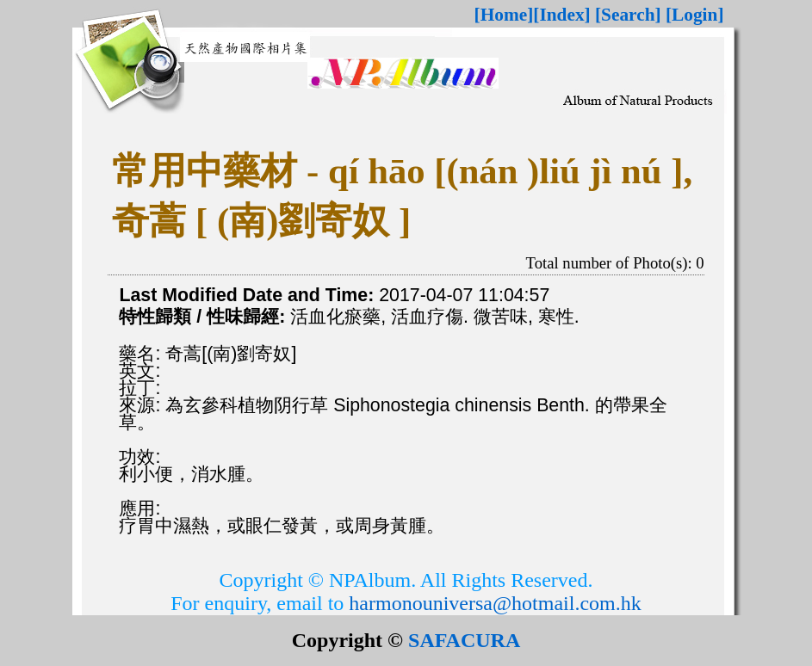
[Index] (561, 15)
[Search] (628, 15)
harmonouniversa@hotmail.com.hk (495, 603)
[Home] (504, 15)
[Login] (695, 15)
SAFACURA (464, 640)
